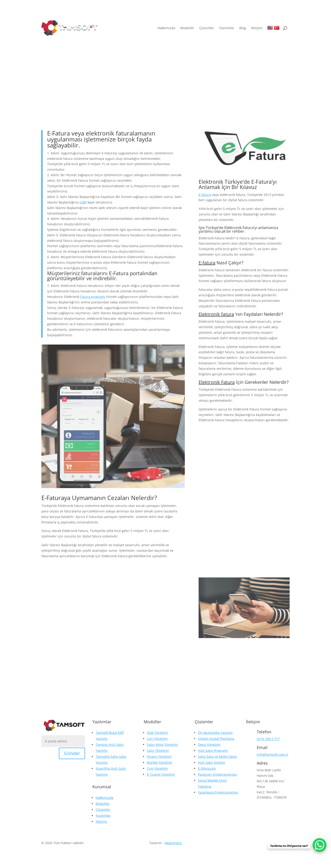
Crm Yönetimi (157, 768)
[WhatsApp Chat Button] (320, 845)
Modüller (187, 28)
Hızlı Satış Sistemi (211, 762)
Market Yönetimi (160, 762)
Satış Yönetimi (158, 751)
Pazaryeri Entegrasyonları (218, 774)
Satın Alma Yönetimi (162, 745)
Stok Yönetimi (157, 733)
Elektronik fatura (216, 314)
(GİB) (83, 202)
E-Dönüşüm (207, 768)
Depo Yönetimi (209, 745)
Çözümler (207, 28)
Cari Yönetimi (157, 739)
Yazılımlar (227, 28)
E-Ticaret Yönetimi (161, 774)
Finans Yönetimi (159, 756)
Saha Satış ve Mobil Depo (217, 756)
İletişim (257, 28)
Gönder (72, 753)
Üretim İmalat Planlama (216, 739)
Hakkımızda (166, 28)
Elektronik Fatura (217, 382)
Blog (243, 28)
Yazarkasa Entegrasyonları (218, 792)
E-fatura (205, 195)
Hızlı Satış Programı (213, 751)
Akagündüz (173, 843)
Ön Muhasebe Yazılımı (215, 733)
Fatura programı (93, 297)
